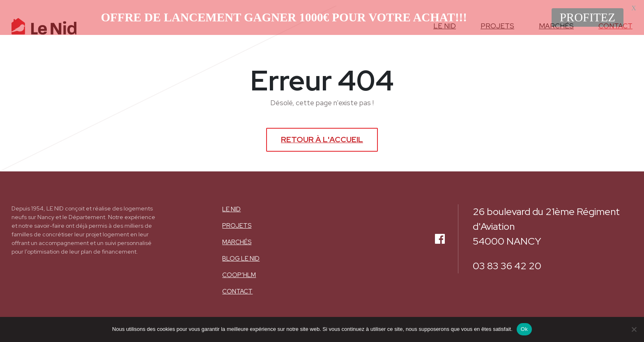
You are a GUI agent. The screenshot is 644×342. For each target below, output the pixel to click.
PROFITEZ (588, 17)
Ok (524, 329)
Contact (237, 287)
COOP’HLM (239, 270)
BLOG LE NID (241, 254)
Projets (237, 221)
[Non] (634, 329)
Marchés (237, 238)
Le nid (231, 205)
